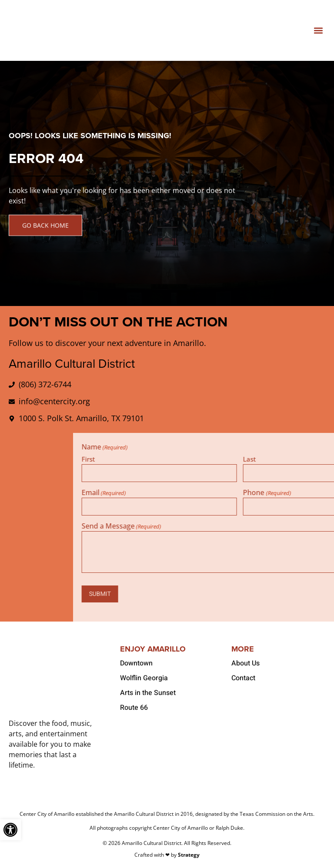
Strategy (189, 854)
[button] (318, 31)
